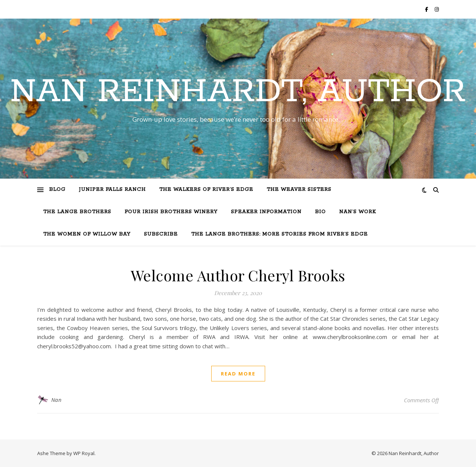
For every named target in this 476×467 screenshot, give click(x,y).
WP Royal (84, 453)
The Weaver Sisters (299, 190)
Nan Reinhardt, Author (238, 92)
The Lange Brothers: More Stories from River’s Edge (279, 234)
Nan (57, 400)
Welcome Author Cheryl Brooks (238, 275)
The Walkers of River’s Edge (206, 190)
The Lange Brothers (77, 212)
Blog (57, 190)
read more (238, 374)
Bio (320, 212)
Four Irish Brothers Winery (171, 212)
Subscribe (161, 234)
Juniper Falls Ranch (112, 190)
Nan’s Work (358, 212)
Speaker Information (266, 212)
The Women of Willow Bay (87, 234)
